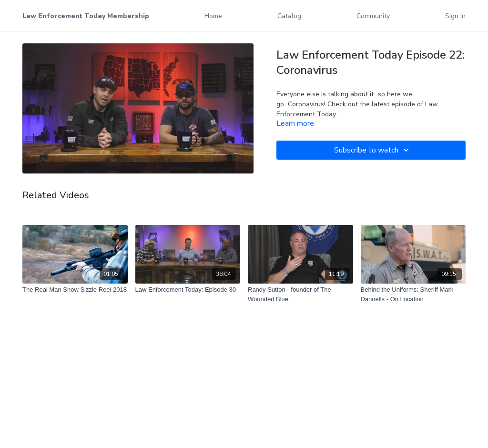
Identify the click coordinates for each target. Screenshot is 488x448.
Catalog (289, 16)
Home (213, 16)
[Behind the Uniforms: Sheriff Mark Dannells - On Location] (413, 294)
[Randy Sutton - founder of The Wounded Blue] (300, 294)
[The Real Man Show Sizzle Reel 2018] (75, 290)
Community (373, 16)
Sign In (455, 16)
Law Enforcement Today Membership (86, 16)
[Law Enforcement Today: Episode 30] (188, 290)
